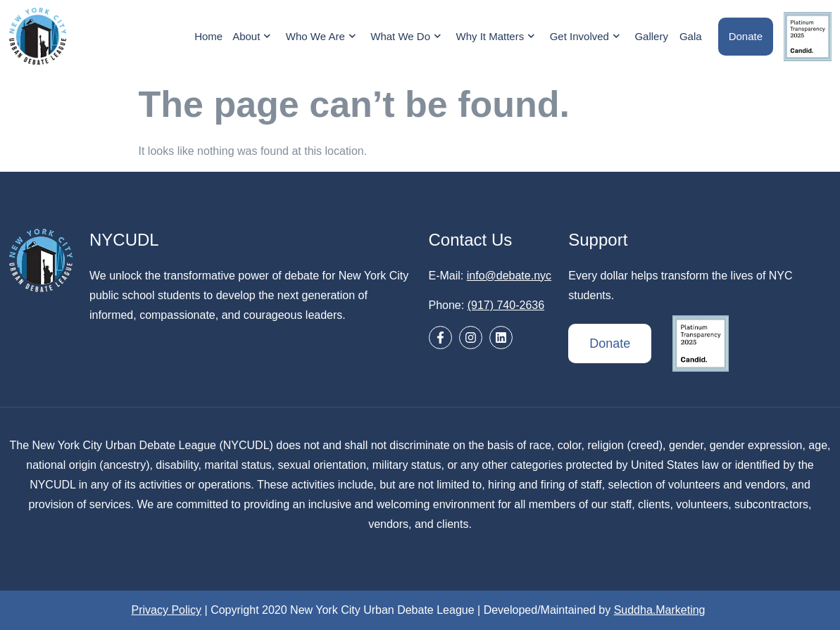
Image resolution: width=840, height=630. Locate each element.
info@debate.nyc (509, 276)
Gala (691, 36)
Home (208, 36)
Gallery (651, 36)
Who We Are (322, 36)
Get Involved (587, 36)
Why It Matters (497, 36)
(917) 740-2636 (506, 305)
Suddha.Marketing (660, 610)
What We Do (407, 36)
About (253, 36)
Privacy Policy (167, 610)
